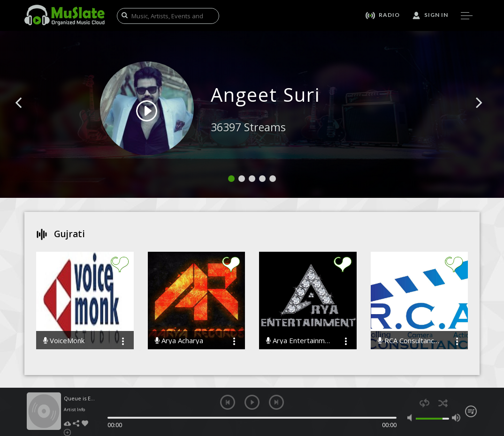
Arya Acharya (179, 341)
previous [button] (228, 402)
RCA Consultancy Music (410, 341)
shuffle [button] (443, 403)
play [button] (252, 402)
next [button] (276, 402)
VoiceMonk (64, 341)
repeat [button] (424, 403)
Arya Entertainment (298, 341)
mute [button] (412, 418)
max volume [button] (456, 418)
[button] (29, 117)
